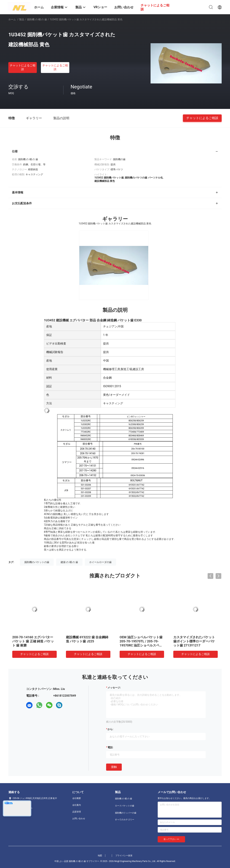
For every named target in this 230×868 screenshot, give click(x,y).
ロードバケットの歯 (125, 806)
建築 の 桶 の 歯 (69, 562)
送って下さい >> (171, 839)
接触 (114, 767)
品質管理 (77, 812)
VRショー (100, 7)
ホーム (12, 19)
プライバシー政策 (124, 856)
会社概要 (77, 798)
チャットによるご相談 (23, 67)
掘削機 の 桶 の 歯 (37, 19)
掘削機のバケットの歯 (37, 562)
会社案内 (77, 805)
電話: (110, 747)
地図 (100, 856)
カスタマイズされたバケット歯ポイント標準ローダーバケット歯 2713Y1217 (194, 641)
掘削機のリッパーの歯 (126, 813)
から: (110, 729)
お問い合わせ (79, 819)
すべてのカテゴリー (125, 820)
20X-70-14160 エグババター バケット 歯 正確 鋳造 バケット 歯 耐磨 (33, 641)
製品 (22, 19)
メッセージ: (114, 688)
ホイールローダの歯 (100, 562)
